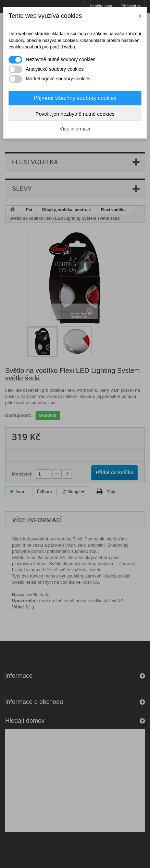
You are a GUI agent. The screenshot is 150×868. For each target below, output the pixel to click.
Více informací (75, 129)
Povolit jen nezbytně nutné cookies (75, 114)
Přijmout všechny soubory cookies (75, 98)
